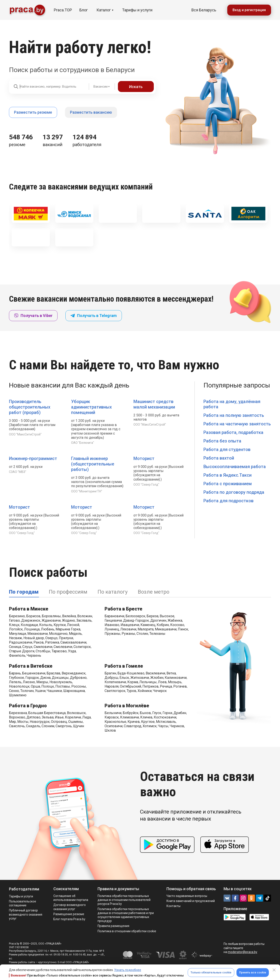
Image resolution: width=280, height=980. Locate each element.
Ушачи (40, 691)
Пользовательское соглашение (23, 903)
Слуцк (27, 647)
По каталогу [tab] (113, 592)
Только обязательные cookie (211, 972)
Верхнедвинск (74, 673)
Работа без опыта (222, 441)
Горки (167, 713)
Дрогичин (158, 620)
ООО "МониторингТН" (87, 491)
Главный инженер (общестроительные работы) (93, 464)
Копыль (46, 625)
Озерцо (51, 638)
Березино (17, 616)
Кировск (112, 717)
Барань (15, 673)
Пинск (183, 629)
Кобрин (163, 625)
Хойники (145, 691)
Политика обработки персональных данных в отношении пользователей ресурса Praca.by (124, 900)
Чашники (54, 691)
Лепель (15, 682)
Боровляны (51, 616)
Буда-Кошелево (131, 673)
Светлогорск (115, 691)
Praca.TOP (63, 10)
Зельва (48, 717)
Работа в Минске (29, 609)
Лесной (73, 625)
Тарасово (59, 651)
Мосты (23, 722)
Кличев (146, 717)
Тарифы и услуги (137, 10)
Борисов (33, 616)
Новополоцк (19, 686)
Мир (12, 722)
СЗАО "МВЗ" (18, 472)
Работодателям (24, 889)
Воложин (85, 616)
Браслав (53, 673)
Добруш (111, 678)
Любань (48, 629)
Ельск (124, 678)
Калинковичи (176, 678)
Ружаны (128, 634)
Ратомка (52, 642)
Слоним (48, 726)
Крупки (60, 625)
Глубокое (17, 678)
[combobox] (98, 87)
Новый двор (34, 638)
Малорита (146, 629)
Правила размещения (113, 926)
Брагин (110, 673)
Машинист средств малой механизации (154, 404)
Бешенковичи (34, 673)
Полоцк (48, 686)
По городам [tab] (24, 592)
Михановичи (38, 634)
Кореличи (73, 717)
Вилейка (69, 616)
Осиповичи (114, 726)
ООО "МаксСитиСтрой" (25, 434)
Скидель (33, 726)
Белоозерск (135, 616)
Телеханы (157, 634)
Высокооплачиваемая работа (235, 467)
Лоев (162, 682)
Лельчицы (148, 682)
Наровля (112, 686)
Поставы (63, 686)
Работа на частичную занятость (237, 424)
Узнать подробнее (128, 970)
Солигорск (82, 647)
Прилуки (66, 638)
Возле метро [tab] (154, 592)
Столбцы (43, 651)
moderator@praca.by (242, 952)
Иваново (112, 625)
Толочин (27, 691)
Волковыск (76, 713)
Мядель (75, 634)
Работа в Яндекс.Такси (227, 475)
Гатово (14, 620)
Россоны (79, 686)
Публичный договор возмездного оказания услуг (26, 914)
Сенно (14, 691)
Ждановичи (51, 620)
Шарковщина (74, 691)
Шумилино (18, 695)
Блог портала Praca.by (69, 919)
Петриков (150, 686)
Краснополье (115, 722)
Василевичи (155, 673)
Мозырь (175, 682)
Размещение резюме (69, 914)
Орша (35, 686)
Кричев (134, 722)
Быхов (145, 713)
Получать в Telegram (94, 316)
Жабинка (175, 620)
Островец (59, 722)
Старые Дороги (22, 651)
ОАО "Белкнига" (83, 443)
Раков (39, 642)
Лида (87, 717)
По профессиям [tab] (68, 592)
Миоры (42, 682)
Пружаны (112, 634)
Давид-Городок (136, 620)
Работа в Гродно (28, 706)
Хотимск (150, 726)
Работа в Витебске (31, 666)
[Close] (274, 970)
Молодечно (58, 634)
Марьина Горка (68, 629)
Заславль (84, 620)
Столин (142, 634)
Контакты (173, 906)
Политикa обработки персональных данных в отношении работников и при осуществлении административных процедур (126, 915)
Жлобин (157, 678)
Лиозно (29, 682)
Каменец (148, 625)
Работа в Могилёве (127, 706)
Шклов (110, 730)
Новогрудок (40, 722)
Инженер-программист (33, 458)
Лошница (32, 629)
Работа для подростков (228, 501)
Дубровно (78, 678)
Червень (34, 655)
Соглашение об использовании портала (71, 898)
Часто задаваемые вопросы (187, 896)
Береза (152, 616)
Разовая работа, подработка (233, 432)
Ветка (171, 673)
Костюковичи (165, 717)
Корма (133, 682)
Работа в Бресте (123, 609)
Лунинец (112, 629)
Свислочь (17, 726)
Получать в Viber (33, 316)
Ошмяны (76, 722)
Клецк (14, 625)
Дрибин (180, 713)
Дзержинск (31, 620)
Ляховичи (128, 629)
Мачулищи (17, 634)
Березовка (18, 713)
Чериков (177, 726)
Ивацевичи (130, 625)
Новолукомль (61, 682)
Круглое (148, 722)
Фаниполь (17, 655)
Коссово (177, 625)
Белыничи (113, 713)
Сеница (15, 647)
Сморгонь (64, 726)
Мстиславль (166, 722)
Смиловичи (43, 647)
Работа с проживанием (228, 484)
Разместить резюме (33, 112)
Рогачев (180, 686)
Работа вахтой (219, 458)
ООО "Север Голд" (146, 485)
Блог (84, 10)
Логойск (16, 629)
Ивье (59, 717)
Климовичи (129, 717)
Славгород (133, 726)
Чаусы (163, 726)
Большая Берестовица (47, 713)
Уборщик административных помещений (91, 407)
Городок (32, 678)
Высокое (167, 616)
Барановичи (114, 616)
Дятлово (33, 717)
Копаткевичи (115, 682)
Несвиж (16, 638)
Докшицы (60, 678)
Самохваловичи (73, 642)
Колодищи (29, 625)
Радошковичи (21, 642)
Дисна (45, 678)
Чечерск (160, 691)
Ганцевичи (113, 620)
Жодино (68, 620)
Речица (166, 686)
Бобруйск (131, 713)
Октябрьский (130, 686)
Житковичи (140, 678)
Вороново (17, 717)
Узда (72, 651)
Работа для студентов (227, 449)
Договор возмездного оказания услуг (70, 907)
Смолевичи (63, 647)
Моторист (144, 458)
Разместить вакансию (91, 112)
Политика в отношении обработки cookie (127, 931)
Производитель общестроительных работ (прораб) (30, 407)
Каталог (105, 10)
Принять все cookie (253, 972)
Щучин (79, 726)
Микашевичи (166, 629)
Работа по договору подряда (234, 492)
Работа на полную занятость (234, 415)
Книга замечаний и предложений (191, 901)
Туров (131, 691)
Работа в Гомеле (124, 666)
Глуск (157, 713)
